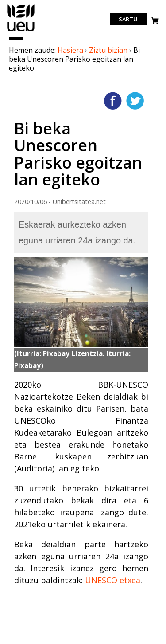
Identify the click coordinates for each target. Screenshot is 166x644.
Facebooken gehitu (113, 101)
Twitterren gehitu (135, 101)
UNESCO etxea (113, 580)
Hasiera (70, 50)
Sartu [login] (128, 20)
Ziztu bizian (108, 50)
